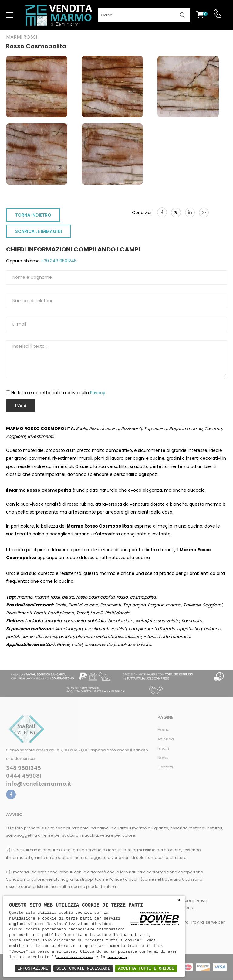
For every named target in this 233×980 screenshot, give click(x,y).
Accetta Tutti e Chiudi (146, 968)
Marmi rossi (22, 37)
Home (164, 730)
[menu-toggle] (10, 15)
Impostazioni (33, 968)
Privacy (98, 393)
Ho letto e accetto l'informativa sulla (58, 393)
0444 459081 (24, 776)
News (163, 758)
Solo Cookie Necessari (83, 968)
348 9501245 (24, 768)
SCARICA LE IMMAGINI (39, 231)
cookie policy (117, 958)
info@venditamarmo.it (39, 784)
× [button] (179, 900)
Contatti (165, 767)
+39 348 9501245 (58, 261)
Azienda (166, 739)
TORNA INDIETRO (33, 215)
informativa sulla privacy (75, 958)
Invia (21, 406)
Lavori (163, 748)
